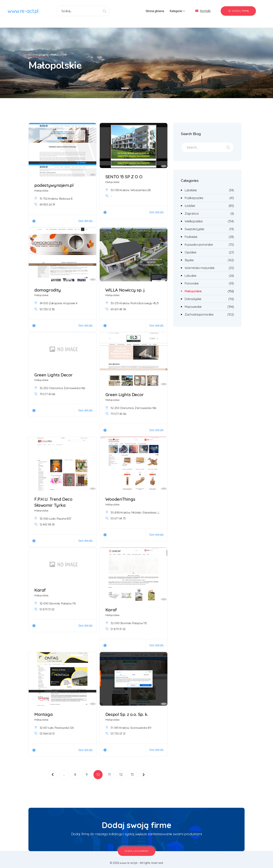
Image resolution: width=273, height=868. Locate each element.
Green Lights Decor (53, 370)
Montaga (44, 709)
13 (132, 770)
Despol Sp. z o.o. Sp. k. (127, 709)
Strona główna (155, 11)
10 (98, 770)
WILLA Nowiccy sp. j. (126, 285)
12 (121, 770)
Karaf (40, 585)
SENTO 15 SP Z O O (124, 172)
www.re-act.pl (23, 11)
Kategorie (178, 11)
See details (86, 216)
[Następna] (144, 770)
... (64, 770)
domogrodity (48, 285)
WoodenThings (121, 494)
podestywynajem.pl (54, 180)
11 (109, 770)
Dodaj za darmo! (136, 846)
